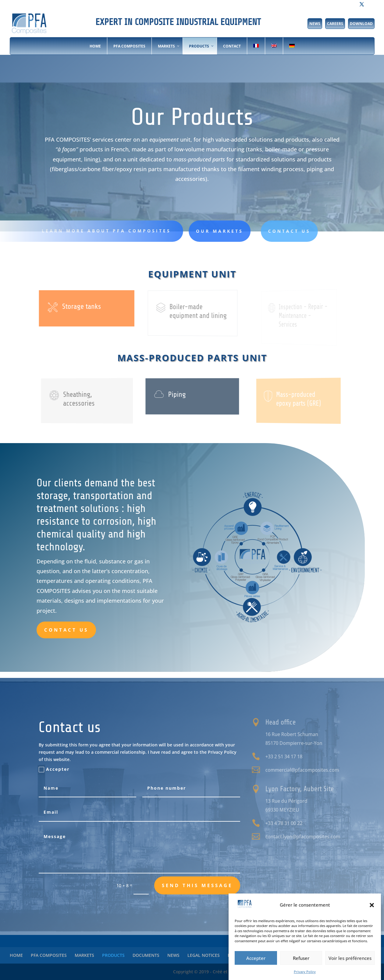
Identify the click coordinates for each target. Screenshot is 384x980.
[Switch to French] (256, 46)
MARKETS (84, 955)
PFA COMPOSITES (49, 955)
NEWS (315, 24)
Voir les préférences (350, 958)
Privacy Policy (305, 972)
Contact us (66, 630)
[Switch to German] (292, 46)
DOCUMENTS (146, 955)
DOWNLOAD (361, 24)
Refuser (301, 958)
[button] (372, 905)
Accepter (256, 958)
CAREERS (335, 24)
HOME (16, 955)
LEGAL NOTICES (204, 955)
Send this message (197, 885)
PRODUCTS (113, 955)
